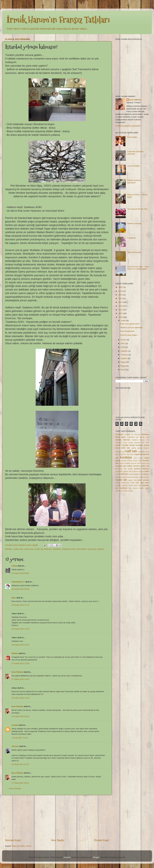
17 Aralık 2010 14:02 (20, 679)
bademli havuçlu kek (141, 440)
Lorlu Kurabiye (133, 166)
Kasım (124, 340)
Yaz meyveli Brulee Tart (137, 209)
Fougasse (131, 238)
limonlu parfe (136, 463)
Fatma (14, 566)
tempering (129, 477)
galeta (134, 448)
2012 (121, 310)
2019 (121, 291)
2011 (121, 313)
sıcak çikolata (133, 474)
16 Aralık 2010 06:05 (20, 589)
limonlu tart (145, 463)
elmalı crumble (122, 445)
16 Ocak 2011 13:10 (20, 764)
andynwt (67, 857)
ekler (147, 443)
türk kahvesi (82, 549)
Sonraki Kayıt (13, 840)
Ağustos (125, 351)
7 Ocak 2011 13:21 (20, 738)
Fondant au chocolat (132, 434)
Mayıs (124, 362)
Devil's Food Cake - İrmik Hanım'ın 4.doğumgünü (138, 268)
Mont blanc (121, 437)
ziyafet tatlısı (135, 483)
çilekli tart (137, 485)
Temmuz (125, 355)
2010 (121, 317)
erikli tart (125, 448)
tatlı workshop (120, 477)
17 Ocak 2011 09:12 (20, 783)
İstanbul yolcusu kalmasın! (134, 181)
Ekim (123, 343)
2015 (121, 298)
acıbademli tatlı (133, 437)
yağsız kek (132, 480)
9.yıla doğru (132, 137)
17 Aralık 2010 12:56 (20, 663)
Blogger (96, 857)
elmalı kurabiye (136, 445)
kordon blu (39, 549)
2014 (121, 302)
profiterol (135, 471)
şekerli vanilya (128, 491)
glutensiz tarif (120, 452)
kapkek (138, 454)
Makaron (48, 549)
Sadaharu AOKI (69, 549)
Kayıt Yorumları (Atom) (22, 846)
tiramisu (136, 477)
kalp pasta (130, 454)
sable (147, 471)
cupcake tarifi (139, 443)
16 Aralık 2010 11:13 (20, 605)
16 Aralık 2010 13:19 (20, 629)
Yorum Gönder (15, 789)
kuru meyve (138, 458)
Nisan (123, 366)
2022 (121, 287)
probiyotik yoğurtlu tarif (123, 471)
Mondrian (57, 549)
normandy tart (121, 469)
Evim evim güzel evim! (130, 324)
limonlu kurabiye (125, 463)
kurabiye (126, 457)
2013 (121, 306)
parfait (130, 469)
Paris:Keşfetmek (127, 331)
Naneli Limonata (134, 223)
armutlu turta (144, 437)
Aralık (123, 321)
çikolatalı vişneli (127, 485)
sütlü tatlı (124, 474)
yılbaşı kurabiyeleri (122, 483)
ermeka (15, 725)
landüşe (124, 461)
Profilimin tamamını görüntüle (128, 126)
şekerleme (119, 491)
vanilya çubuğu (144, 477)
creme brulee (128, 443)
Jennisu (15, 746)
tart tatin (141, 474)
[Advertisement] (57, 817)
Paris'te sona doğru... (129, 335)
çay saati (145, 483)
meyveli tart (121, 466)
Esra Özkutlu (17, 672)
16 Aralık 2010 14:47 (20, 645)
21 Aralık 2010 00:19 (20, 716)
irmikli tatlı (122, 454)
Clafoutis (119, 434)
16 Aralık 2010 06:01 (20, 573)
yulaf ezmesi (143, 480)
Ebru (14, 598)
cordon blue (18, 549)
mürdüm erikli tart (141, 466)
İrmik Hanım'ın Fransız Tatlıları (58, 20)
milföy (129, 466)
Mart (123, 370)
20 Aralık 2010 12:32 (20, 698)
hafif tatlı (131, 451)
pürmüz (141, 471)
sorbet (118, 474)
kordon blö (29, 549)
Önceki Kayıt (101, 840)
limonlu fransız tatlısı (135, 461)
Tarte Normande (134, 252)
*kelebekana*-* (18, 582)
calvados (119, 443)
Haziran (124, 358)
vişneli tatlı (121, 480)
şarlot (147, 488)
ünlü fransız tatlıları (136, 488)
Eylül (123, 347)
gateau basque (143, 448)
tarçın (147, 474)
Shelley (15, 653)
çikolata (118, 485)
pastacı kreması (142, 469)
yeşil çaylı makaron (96, 549)
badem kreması (123, 440)
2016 (121, 295)
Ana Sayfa (57, 840)
